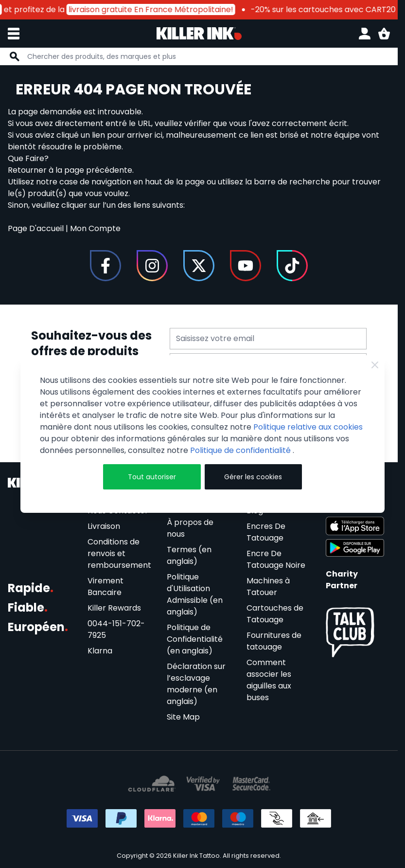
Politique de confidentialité (241, 450)
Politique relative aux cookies (308, 427)
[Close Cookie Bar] (375, 365)
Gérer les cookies (253, 477)
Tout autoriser (152, 477)
